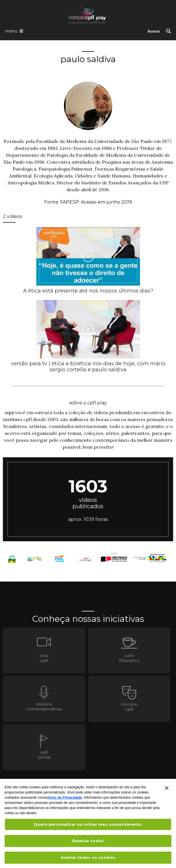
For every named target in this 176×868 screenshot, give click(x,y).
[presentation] (88, 256)
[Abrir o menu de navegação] (14, 31)
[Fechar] (167, 789)
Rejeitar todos (88, 842)
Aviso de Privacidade (65, 799)
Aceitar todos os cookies (88, 859)
